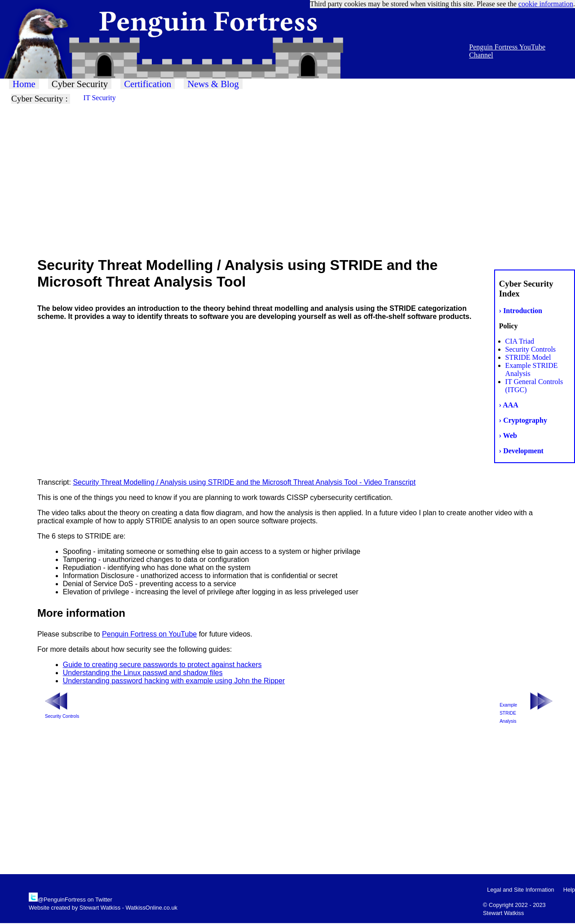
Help (569, 890)
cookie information (546, 4)
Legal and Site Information (520, 890)
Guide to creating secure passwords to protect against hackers (162, 665)
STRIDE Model (528, 357)
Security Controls (531, 349)
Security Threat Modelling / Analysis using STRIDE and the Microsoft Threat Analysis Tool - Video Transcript (244, 482)
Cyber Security (80, 84)
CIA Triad (520, 341)
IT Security (100, 98)
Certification (148, 84)
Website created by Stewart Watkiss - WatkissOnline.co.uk (103, 908)
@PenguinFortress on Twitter (75, 900)
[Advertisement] (270, 180)
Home (24, 84)
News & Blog (213, 84)
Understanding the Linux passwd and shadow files (143, 673)
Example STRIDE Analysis (508, 713)
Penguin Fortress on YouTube (149, 634)
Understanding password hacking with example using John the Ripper (174, 681)
